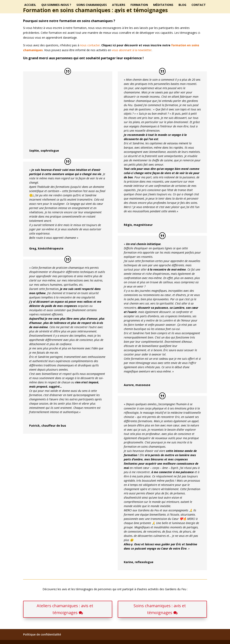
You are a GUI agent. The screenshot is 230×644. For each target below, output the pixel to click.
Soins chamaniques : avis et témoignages (160, 609)
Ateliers (119, 5)
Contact (199, 5)
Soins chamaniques (92, 5)
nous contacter (90, 45)
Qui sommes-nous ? (56, 5)
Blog (182, 5)
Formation (139, 5)
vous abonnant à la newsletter (132, 50)
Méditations (163, 5)
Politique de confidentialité (42, 634)
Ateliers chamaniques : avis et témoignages (65, 609)
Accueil (30, 5)
